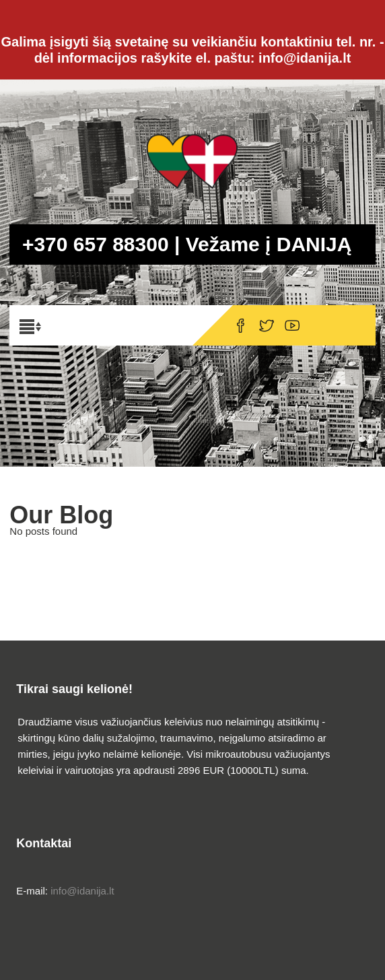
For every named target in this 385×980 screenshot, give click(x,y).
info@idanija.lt (82, 891)
